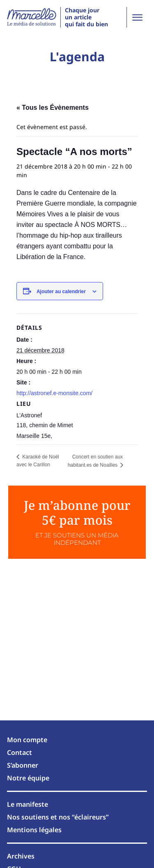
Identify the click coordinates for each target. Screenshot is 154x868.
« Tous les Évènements (53, 108)
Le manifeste (28, 804)
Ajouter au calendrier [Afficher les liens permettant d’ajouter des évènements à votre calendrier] (61, 292)
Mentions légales (34, 830)
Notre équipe (28, 778)
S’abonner (23, 765)
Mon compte (27, 740)
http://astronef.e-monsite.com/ (54, 393)
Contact (20, 752)
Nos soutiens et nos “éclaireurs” (58, 817)
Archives (21, 856)
